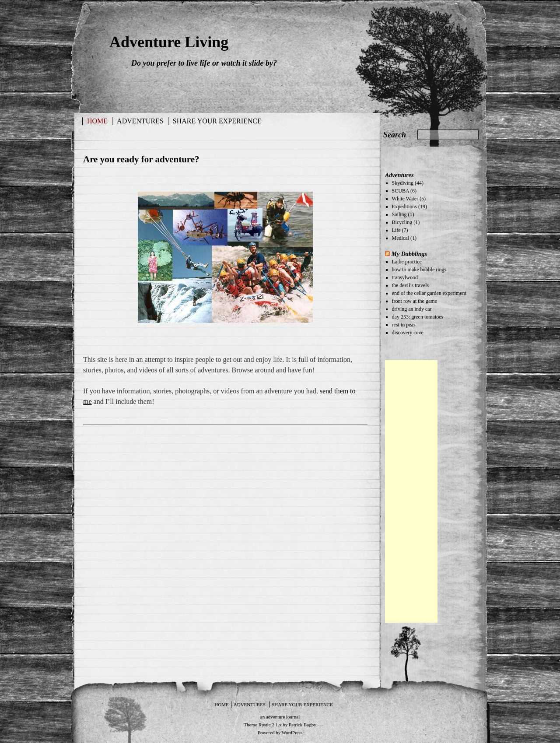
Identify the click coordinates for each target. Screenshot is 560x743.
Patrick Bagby (303, 725)
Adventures (140, 121)
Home (97, 121)
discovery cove (408, 333)
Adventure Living (169, 42)
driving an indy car (412, 309)
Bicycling (402, 222)
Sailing (399, 214)
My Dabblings (409, 254)
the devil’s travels (411, 285)
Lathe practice (407, 262)
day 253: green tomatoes (418, 317)
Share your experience (217, 121)
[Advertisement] (411, 491)
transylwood (405, 277)
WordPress (292, 732)
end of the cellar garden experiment (429, 293)
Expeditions (404, 207)
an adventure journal (280, 717)
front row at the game (415, 301)
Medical (401, 238)
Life (396, 230)
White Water (405, 199)
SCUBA (401, 191)
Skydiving (403, 183)
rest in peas (404, 325)
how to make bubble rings (419, 270)
